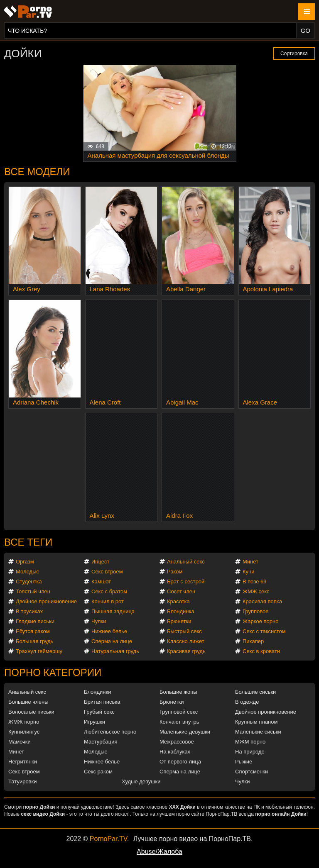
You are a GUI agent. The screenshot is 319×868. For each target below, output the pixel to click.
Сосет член (181, 591)
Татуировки (22, 781)
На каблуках (175, 752)
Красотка (178, 601)
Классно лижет (186, 641)
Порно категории (53, 672)
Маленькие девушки (185, 732)
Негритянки (23, 762)
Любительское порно (110, 732)
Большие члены (28, 702)
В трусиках (29, 611)
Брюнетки (179, 621)
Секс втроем (107, 572)
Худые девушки (141, 781)
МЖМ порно (250, 742)
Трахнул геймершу (39, 651)
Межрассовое (177, 742)
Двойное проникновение (46, 601)
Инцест (101, 562)
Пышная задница (113, 611)
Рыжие (244, 762)
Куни (249, 572)
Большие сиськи (255, 692)
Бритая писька (102, 702)
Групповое (255, 611)
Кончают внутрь (179, 722)
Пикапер (253, 641)
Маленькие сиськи (258, 732)
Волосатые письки (31, 712)
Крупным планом (256, 722)
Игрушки (94, 722)
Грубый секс (99, 712)
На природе (250, 752)
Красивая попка (262, 601)
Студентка (29, 582)
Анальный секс (186, 562)
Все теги (28, 542)
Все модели (37, 172)
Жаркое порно (260, 621)
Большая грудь (34, 641)
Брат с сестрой (186, 582)
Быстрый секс (184, 631)
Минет (250, 562)
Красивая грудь (186, 651)
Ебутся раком (33, 631)
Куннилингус (24, 732)
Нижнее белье (109, 631)
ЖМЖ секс (256, 591)
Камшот (101, 582)
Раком (175, 572)
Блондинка (181, 611)
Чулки (99, 621)
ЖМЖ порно (24, 722)
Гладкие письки (35, 621)
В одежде (247, 702)
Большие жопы (178, 692)
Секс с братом (109, 591)
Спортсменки (252, 772)
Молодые (28, 572)
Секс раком (98, 772)
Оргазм (25, 562)
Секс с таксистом (264, 631)
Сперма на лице (112, 641)
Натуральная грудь (115, 651)
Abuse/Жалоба (159, 852)
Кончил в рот (108, 601)
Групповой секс (179, 712)
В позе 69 (255, 582)
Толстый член (33, 591)
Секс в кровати (261, 651)
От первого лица (180, 762)
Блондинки (98, 692)
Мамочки (20, 742)
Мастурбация (101, 742)
